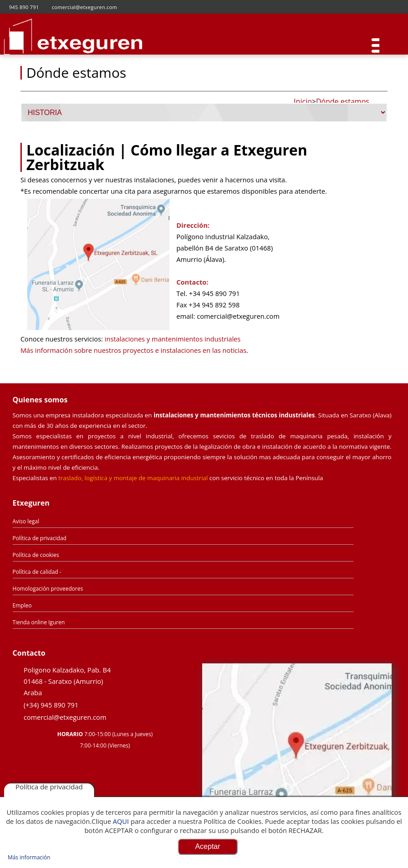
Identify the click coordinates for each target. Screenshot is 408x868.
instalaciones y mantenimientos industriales (172, 339)
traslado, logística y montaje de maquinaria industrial (133, 478)
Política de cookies (36, 555)
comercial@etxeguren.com (65, 717)
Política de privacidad (40, 538)
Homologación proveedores (48, 589)
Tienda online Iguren (39, 622)
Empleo (22, 605)
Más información (29, 858)
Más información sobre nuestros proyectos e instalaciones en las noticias (133, 350)
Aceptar (207, 846)
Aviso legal (26, 521)
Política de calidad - (37, 572)
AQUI (121, 821)
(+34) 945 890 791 (51, 705)
